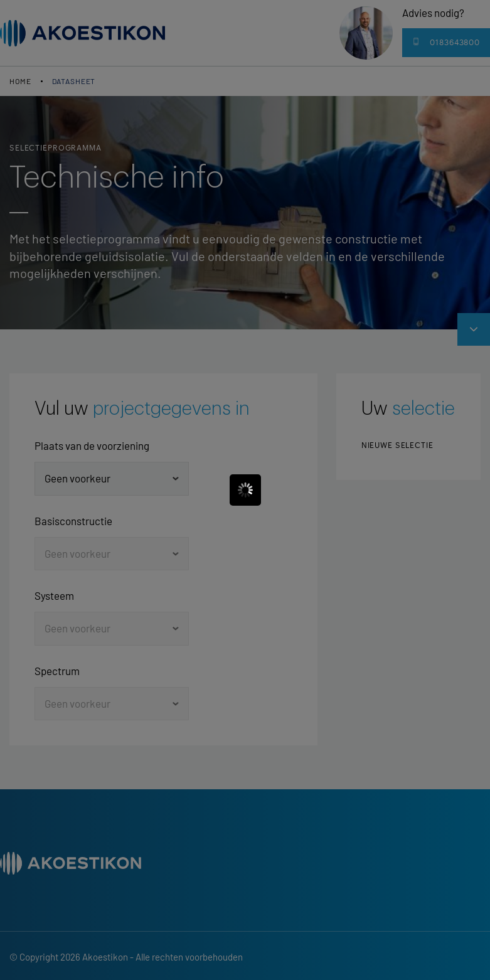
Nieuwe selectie (397, 445)
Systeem (54, 595)
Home (20, 81)
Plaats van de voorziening (92, 445)
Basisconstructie (73, 521)
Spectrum (57, 671)
